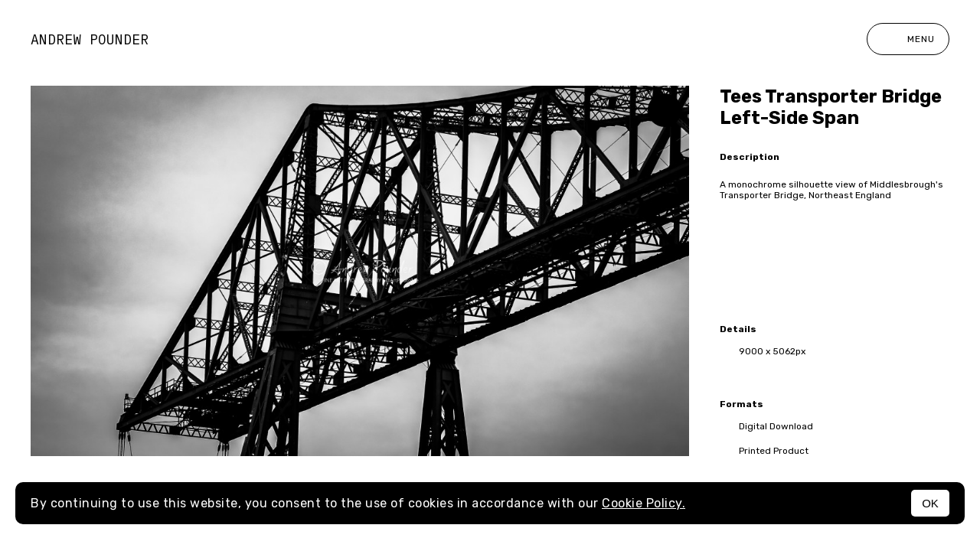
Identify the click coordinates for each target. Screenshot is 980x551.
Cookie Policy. (644, 503)
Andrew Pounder (90, 39)
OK (930, 503)
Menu (908, 39)
